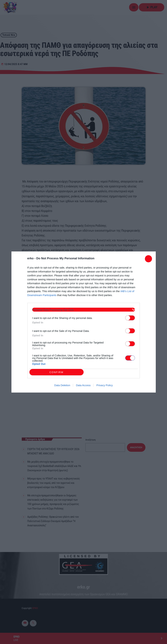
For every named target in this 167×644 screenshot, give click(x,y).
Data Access (83, 385)
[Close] (148, 259)
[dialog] (84, 322)
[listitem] (84, 310)
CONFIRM (57, 372)
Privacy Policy (104, 385)
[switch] (130, 318)
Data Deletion (62, 385)
